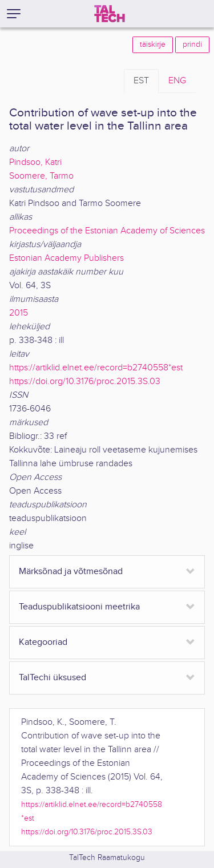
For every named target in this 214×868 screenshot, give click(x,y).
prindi (192, 45)
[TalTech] (110, 14)
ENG (177, 81)
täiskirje (153, 45)
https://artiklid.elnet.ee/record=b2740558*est (96, 368)
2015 (19, 313)
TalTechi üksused (53, 678)
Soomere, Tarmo (41, 176)
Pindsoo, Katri (35, 162)
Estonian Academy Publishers (66, 258)
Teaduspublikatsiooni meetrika (79, 607)
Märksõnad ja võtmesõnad (71, 572)
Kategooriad (43, 642)
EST (141, 81)
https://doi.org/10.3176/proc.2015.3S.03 (85, 381)
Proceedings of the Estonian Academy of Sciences (107, 231)
